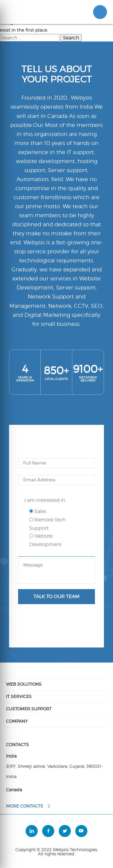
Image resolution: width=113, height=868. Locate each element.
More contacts (28, 806)
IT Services (19, 696)
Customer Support (29, 709)
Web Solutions (24, 684)
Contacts (17, 745)
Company (17, 721)
